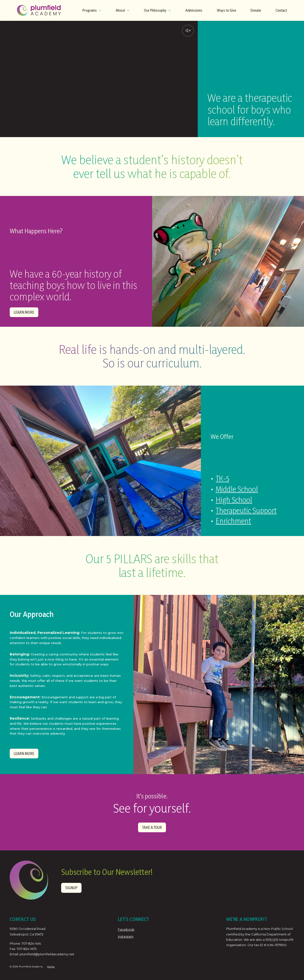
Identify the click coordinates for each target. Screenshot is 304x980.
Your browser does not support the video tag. (99, 79)
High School (233, 500)
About (123, 10)
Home (51, 965)
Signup (71, 886)
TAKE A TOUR (152, 826)
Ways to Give (226, 10)
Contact (281, 10)
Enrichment (233, 521)
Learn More (23, 312)
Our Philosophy (157, 10)
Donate (256, 10)
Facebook (126, 928)
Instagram (126, 935)
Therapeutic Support (246, 510)
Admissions (194, 10)
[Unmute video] (188, 31)
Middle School (236, 490)
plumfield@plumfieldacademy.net (47, 953)
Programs (92, 10)
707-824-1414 (31, 942)
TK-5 (222, 480)
